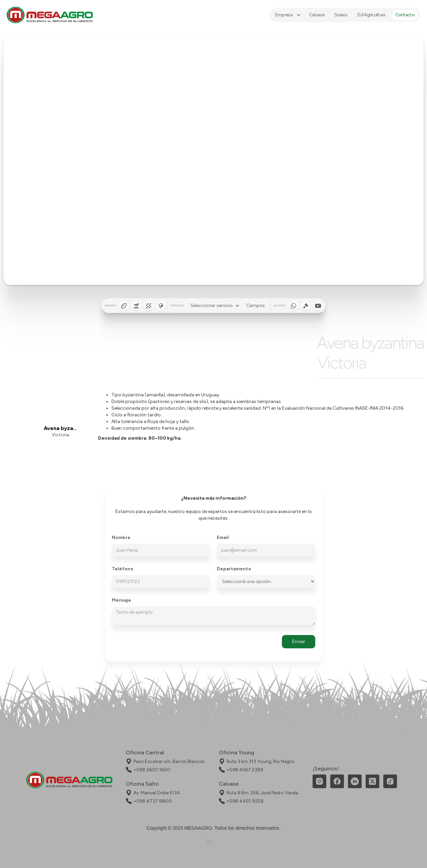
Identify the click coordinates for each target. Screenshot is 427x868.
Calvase (317, 15)
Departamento (234, 569)
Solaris (341, 15)
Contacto (405, 15)
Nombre (121, 538)
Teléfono (123, 569)
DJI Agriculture (371, 15)
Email (223, 538)
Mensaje (121, 600)
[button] (287, 15)
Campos (256, 305)
